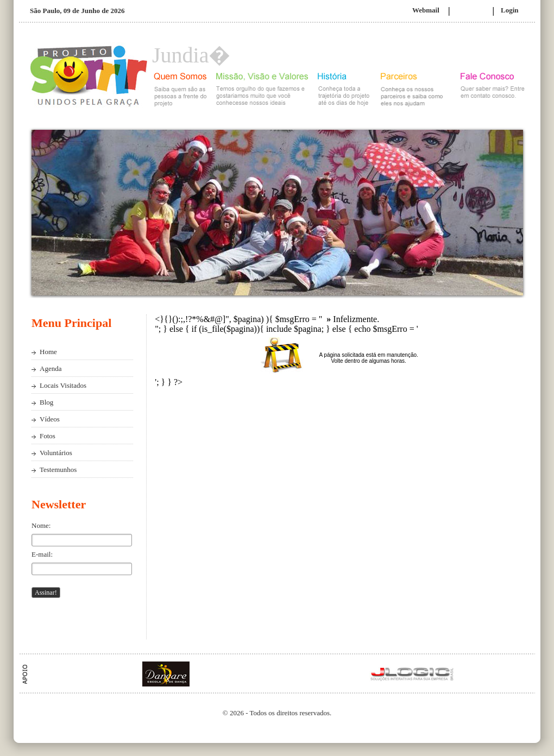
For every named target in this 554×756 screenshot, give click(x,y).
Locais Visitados (63, 385)
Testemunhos (58, 470)
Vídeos (50, 419)
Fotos (48, 436)
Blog (46, 402)
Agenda (51, 368)
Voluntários (56, 453)
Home (48, 352)
